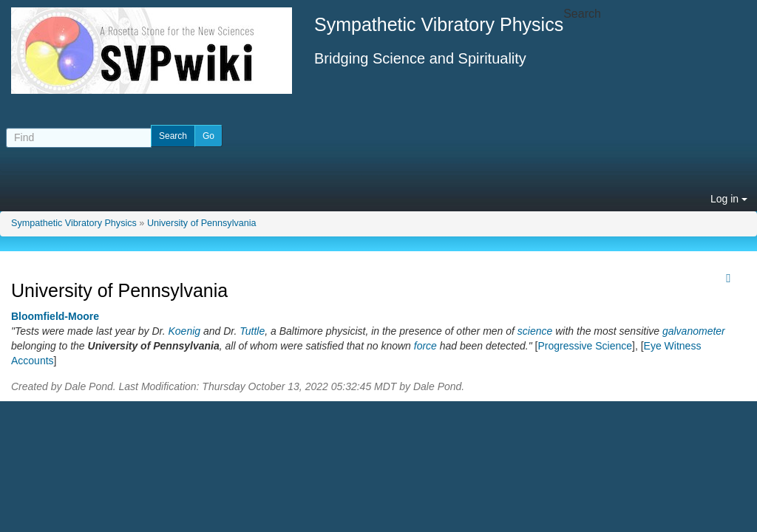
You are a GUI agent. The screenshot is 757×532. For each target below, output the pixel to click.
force (425, 346)
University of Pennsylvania (202, 223)
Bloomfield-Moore (55, 316)
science (535, 331)
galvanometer (694, 331)
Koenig (184, 331)
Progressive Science (585, 346)
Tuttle (252, 331)
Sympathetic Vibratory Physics (74, 223)
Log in (729, 199)
